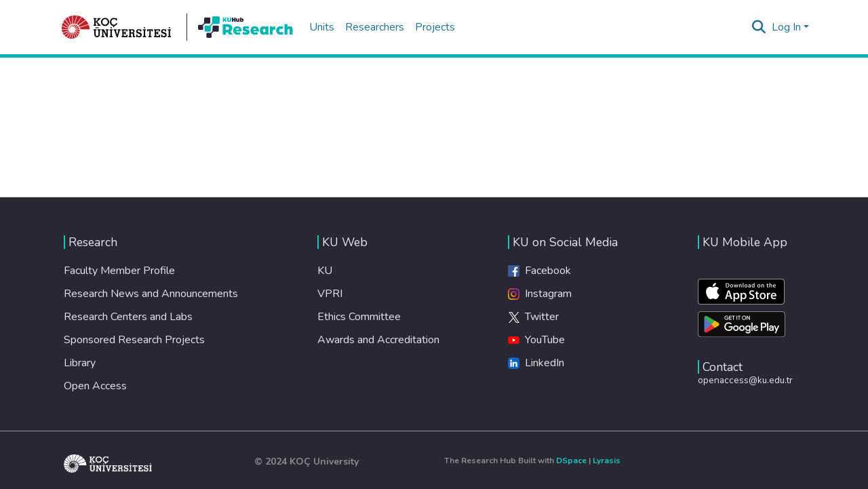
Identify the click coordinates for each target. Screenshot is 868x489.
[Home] (117, 27)
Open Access (95, 386)
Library (80, 363)
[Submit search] (759, 27)
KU (325, 271)
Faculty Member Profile (119, 271)
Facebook (539, 271)
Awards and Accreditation (378, 340)
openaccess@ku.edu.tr (745, 380)
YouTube (536, 340)
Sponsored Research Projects (134, 340)
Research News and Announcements (151, 294)
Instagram (540, 294)
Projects (435, 27)
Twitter (533, 317)
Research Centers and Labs (128, 317)
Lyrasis (607, 461)
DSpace (571, 461)
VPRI (330, 294)
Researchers (375, 27)
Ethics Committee (359, 317)
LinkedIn (536, 363)
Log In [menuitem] (786, 27)
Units (322, 27)
